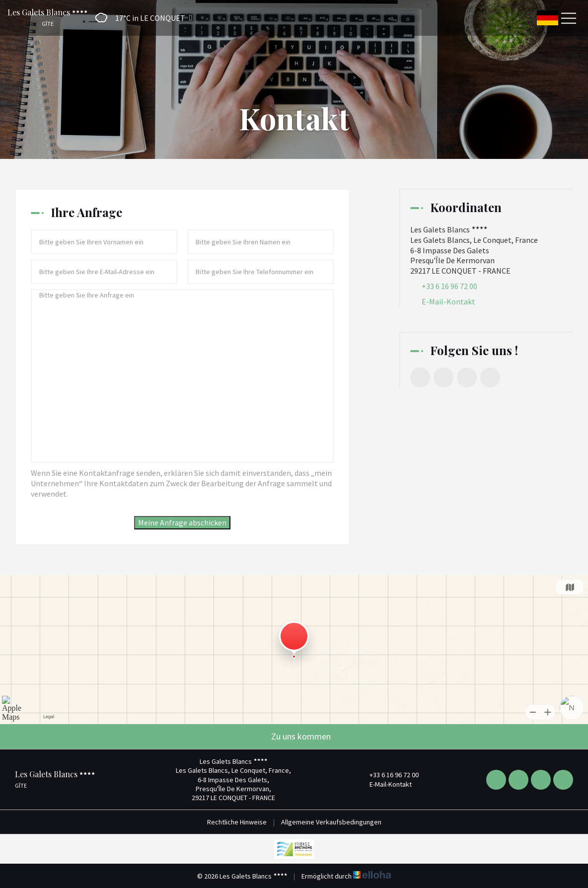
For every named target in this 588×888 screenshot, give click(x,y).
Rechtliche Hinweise (237, 822)
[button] (141, 18)
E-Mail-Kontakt (448, 301)
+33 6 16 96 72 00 (388, 775)
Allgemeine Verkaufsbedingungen (331, 822)
